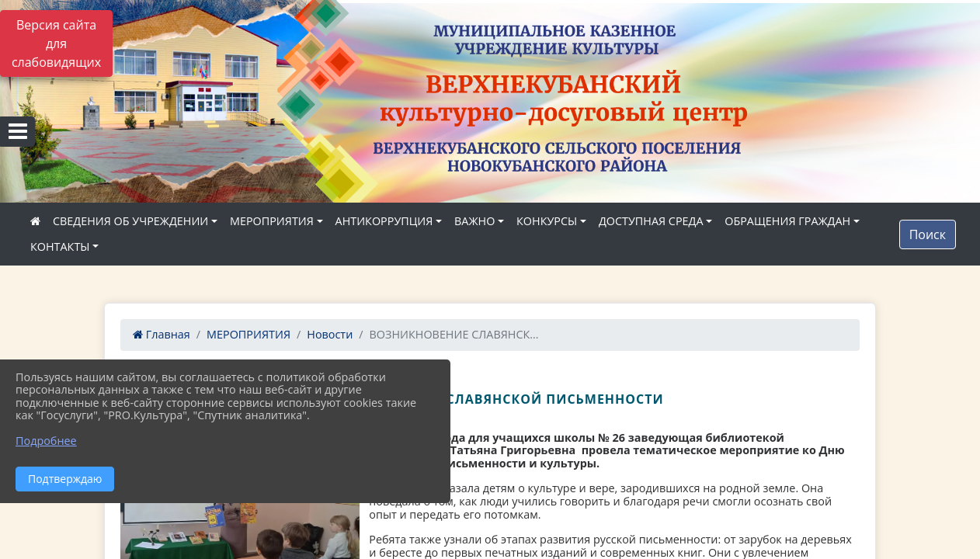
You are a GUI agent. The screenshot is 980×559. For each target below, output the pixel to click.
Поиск (928, 234)
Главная (162, 334)
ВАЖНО (474, 221)
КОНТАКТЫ (60, 247)
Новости (330, 334)
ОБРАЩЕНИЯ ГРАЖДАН (787, 221)
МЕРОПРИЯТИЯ (272, 221)
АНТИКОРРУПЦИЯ (384, 221)
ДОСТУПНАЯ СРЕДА (651, 221)
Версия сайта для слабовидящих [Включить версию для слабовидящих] (56, 43)
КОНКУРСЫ (547, 221)
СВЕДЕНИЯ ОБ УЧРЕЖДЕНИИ (130, 221)
